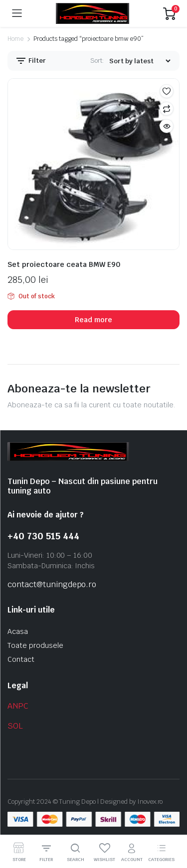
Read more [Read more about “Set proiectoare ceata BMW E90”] (93, 320)
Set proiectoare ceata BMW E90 (64, 264)
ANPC (18, 706)
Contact (21, 659)
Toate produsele (35, 645)
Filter (30, 61)
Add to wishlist (167, 91)
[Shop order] (140, 61)
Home (15, 39)
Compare (167, 109)
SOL (15, 726)
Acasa (18, 631)
